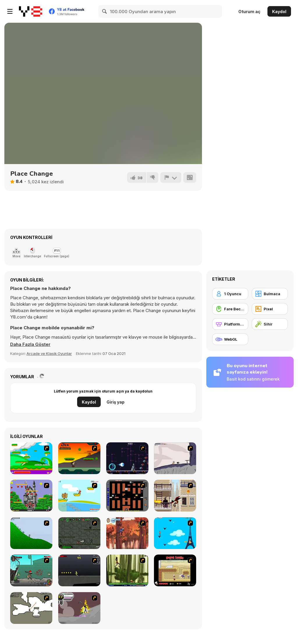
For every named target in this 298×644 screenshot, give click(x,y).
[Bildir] (171, 177)
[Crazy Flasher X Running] (79, 570)
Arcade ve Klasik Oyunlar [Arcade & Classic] (49, 353)
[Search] (105, 11)
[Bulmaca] (270, 294)
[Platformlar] (230, 324)
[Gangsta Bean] (31, 570)
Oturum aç (249, 12)
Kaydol (279, 12)
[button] (30, 344)
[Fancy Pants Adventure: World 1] (175, 458)
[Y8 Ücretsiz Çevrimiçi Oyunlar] (31, 11)
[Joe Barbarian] (79, 458)
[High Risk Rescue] (175, 496)
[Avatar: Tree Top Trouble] (127, 533)
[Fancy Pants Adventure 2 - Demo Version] (31, 533)
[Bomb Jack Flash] (31, 496)
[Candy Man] (31, 458)
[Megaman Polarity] (127, 458)
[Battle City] (127, 496)
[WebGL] (230, 339)
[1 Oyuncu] (230, 294)
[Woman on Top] (175, 533)
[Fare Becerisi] (230, 309)
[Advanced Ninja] (31, 608)
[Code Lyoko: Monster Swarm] (127, 570)
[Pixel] (270, 309)
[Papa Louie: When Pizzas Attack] (175, 570)
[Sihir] (270, 324)
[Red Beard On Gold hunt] (79, 496)
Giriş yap (116, 402)
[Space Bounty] (79, 533)
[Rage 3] (79, 608)
